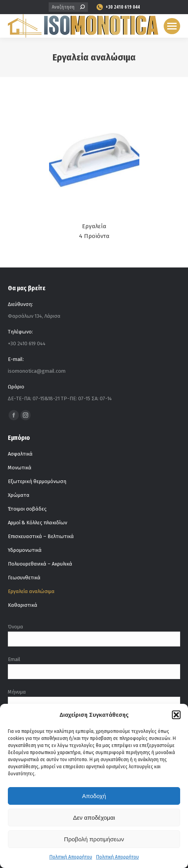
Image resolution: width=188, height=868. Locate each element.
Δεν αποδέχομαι (94, 818)
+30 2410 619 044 (118, 7)
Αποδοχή (94, 796)
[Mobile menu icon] (172, 26)
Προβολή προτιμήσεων (94, 839)
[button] (176, 715)
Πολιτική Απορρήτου (71, 857)
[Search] (68, 7)
